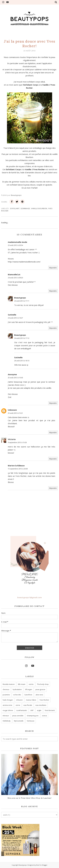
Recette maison (9, 684)
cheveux (6, 689)
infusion (19, 700)
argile (39, 710)
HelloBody (7, 721)
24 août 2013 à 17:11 (22, 301)
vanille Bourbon (39, 208)
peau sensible (18, 716)
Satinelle (12, 315)
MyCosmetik (19, 721)
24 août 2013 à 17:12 (22, 338)
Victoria (12, 439)
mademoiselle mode (17, 242)
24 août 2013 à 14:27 (15, 318)
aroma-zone (7, 705)
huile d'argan (8, 700)
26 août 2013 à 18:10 (22, 361)
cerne (18, 705)
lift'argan (29, 689)
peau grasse (40, 689)
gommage (25, 208)
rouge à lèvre (8, 710)
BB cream (22, 684)
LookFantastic (22, 710)
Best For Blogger (42, 865)
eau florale (28, 705)
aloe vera (39, 695)
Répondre (53, 268)
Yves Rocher (44, 700)
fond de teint (50, 710)
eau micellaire (41, 705)
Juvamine (6, 695)
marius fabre (31, 700)
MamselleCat (14, 274)
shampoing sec (33, 716)
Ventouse (31, 721)
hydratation (17, 689)
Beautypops (20, 298)
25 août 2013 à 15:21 (15, 413)
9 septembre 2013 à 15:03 (17, 442)
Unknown (12, 410)
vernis (31, 684)
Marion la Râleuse (16, 466)
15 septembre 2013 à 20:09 (18, 469)
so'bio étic (17, 695)
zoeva (44, 716)
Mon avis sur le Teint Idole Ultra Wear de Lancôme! (29, 798)
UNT (32, 710)
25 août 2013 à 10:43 (15, 378)
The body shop (43, 684)
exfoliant (15, 208)
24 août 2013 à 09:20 (15, 278)
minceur (6, 716)
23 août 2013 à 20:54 (15, 245)
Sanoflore (28, 695)
